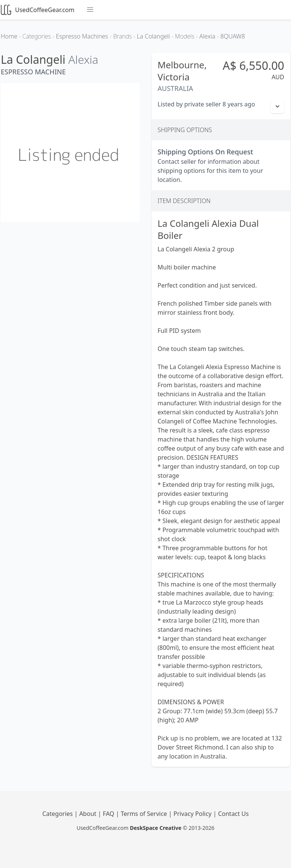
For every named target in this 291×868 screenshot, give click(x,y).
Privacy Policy (193, 814)
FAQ (110, 814)
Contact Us (233, 814)
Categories (58, 814)
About (89, 814)
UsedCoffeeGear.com (38, 10)
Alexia (83, 59)
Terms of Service (145, 814)
